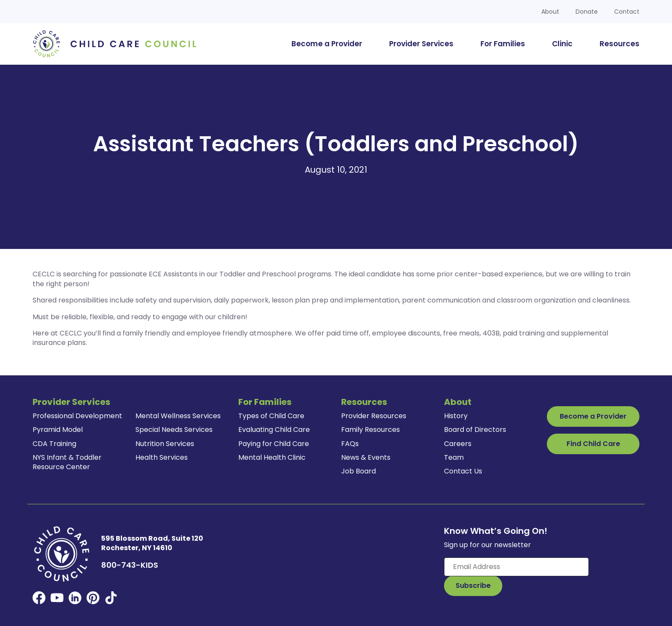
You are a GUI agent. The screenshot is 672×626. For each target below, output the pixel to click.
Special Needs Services (174, 430)
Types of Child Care (271, 416)
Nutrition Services (165, 444)
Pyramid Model (58, 430)
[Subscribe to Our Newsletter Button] (473, 586)
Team (454, 457)
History (456, 416)
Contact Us (463, 471)
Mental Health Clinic (272, 457)
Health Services (162, 457)
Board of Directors (475, 430)
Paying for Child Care (274, 444)
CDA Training (54, 444)
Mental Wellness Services (178, 416)
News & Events (366, 457)
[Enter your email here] (516, 567)
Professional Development (77, 416)
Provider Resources (374, 416)
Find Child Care (593, 444)
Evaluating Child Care (274, 430)
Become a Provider (593, 416)
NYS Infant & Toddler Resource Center (67, 462)
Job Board (358, 471)
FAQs (350, 444)
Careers (458, 444)
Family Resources (370, 430)
